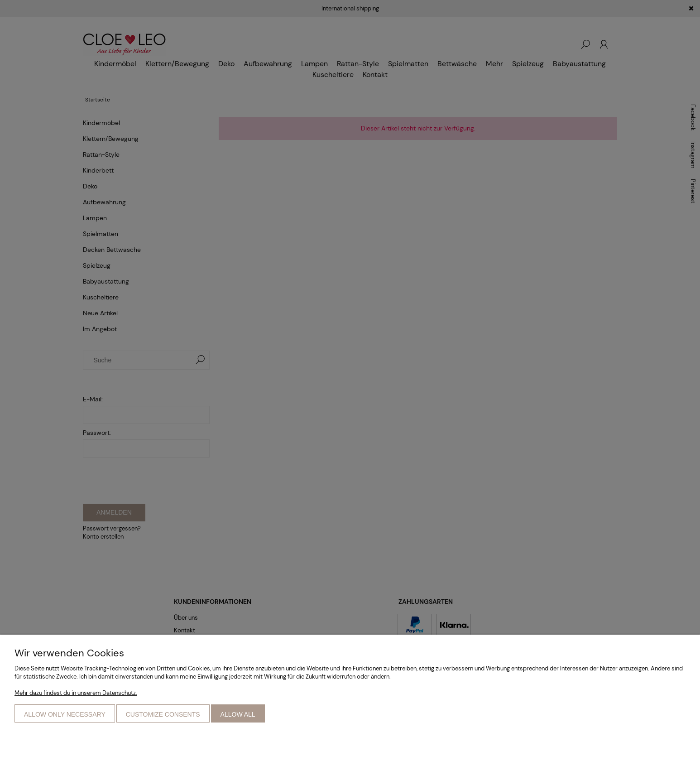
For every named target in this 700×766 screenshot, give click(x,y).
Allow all (238, 714)
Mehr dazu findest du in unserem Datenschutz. (76, 693)
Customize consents (163, 714)
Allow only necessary (65, 714)
